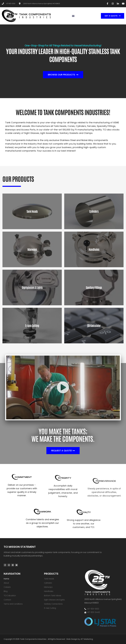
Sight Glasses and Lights (54, 600)
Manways (48, 587)
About (6, 583)
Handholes (49, 591)
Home (6, 579)
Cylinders (48, 583)
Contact (7, 600)
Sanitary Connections (53, 604)
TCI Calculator (10, 596)
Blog (6, 591)
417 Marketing (87, 639)
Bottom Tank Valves (53, 596)
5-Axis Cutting (50, 608)
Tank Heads (49, 579)
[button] (73, 16)
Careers (7, 587)
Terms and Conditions (13, 604)
